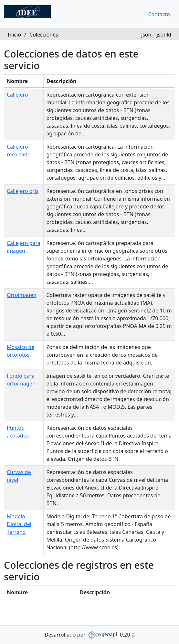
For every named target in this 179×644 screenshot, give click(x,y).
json (146, 35)
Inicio (14, 35)
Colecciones (44, 35)
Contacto (159, 14)
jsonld (164, 35)
